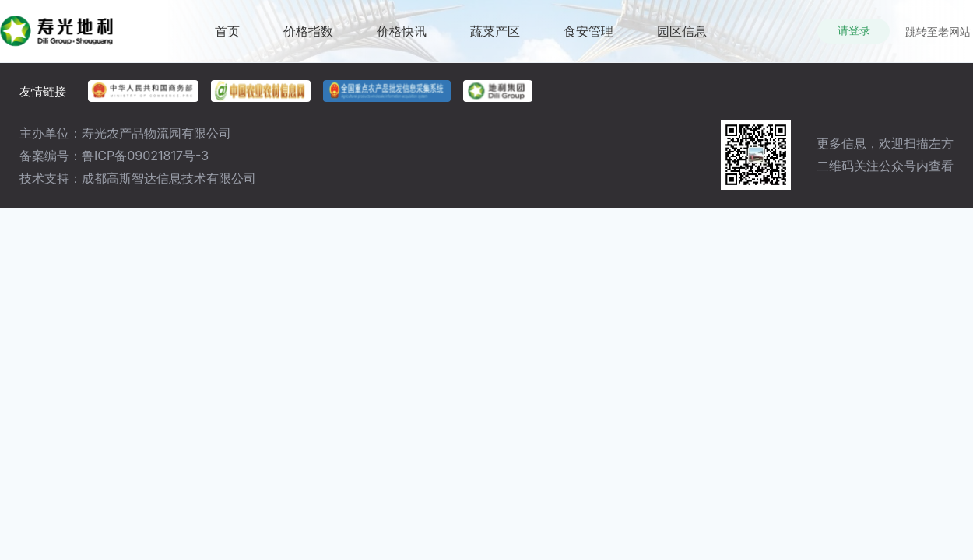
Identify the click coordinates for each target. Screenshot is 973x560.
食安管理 (588, 43)
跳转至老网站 (938, 31)
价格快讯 (402, 43)
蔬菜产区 (495, 43)
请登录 (854, 30)
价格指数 (308, 43)
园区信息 (682, 43)
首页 (227, 43)
